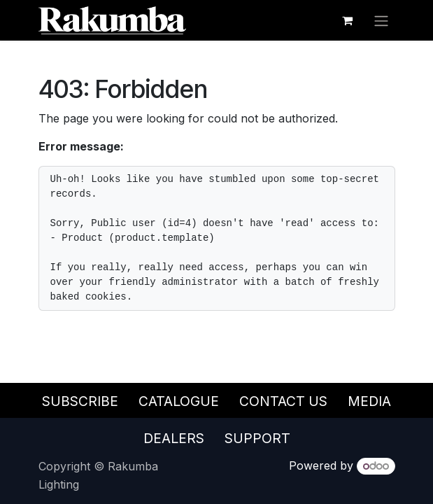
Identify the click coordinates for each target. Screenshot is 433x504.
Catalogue (179, 401)
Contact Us (283, 401)
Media (369, 401)
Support (257, 438)
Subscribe (80, 401)
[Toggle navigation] (381, 20)
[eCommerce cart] (348, 20)
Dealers (174, 438)
